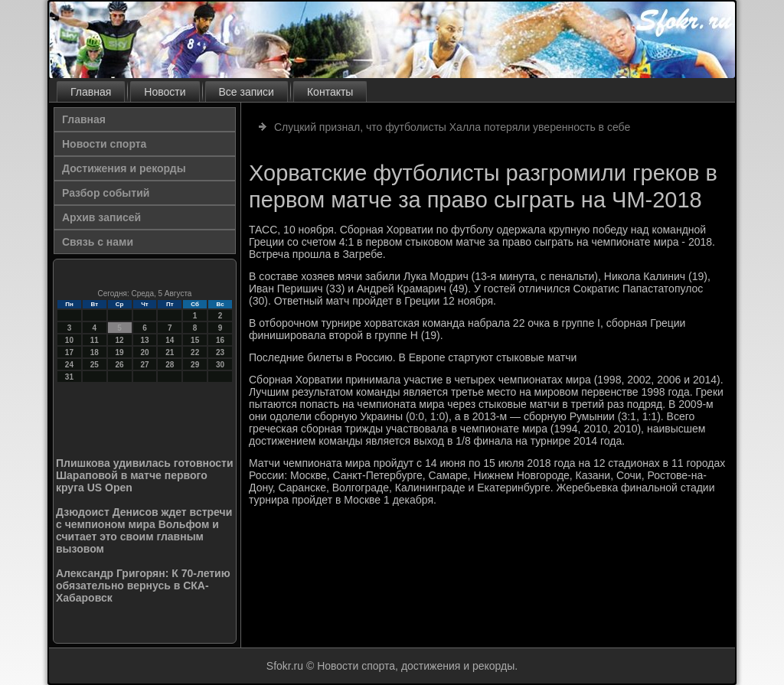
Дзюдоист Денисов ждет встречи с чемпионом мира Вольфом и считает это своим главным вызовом (144, 530)
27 (144, 365)
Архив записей (101, 217)
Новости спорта (104, 144)
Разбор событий (106, 193)
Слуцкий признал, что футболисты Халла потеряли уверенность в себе (452, 127)
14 (170, 340)
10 (69, 340)
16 (220, 340)
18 (95, 352)
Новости (165, 92)
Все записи (247, 92)
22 (195, 352)
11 (95, 340)
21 (170, 352)
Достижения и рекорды (124, 168)
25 (95, 365)
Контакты (330, 92)
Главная (91, 92)
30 (220, 365)
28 (170, 365)
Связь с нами (98, 242)
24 (69, 365)
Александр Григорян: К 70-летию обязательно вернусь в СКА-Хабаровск (143, 586)
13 (144, 340)
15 (195, 340)
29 (195, 365)
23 (220, 352)
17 (69, 352)
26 (120, 365)
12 (120, 340)
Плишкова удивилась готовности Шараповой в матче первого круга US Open (145, 475)
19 (120, 352)
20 (144, 352)
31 (69, 377)
